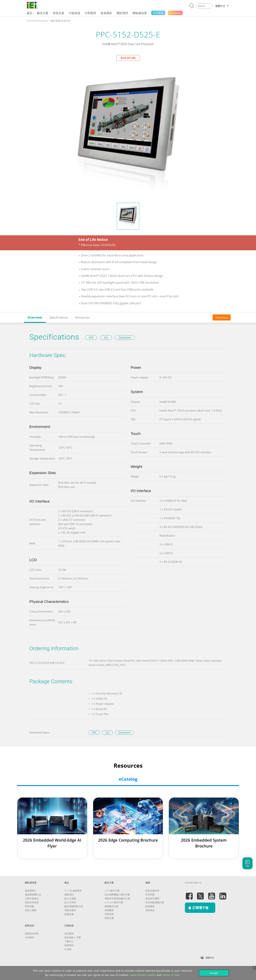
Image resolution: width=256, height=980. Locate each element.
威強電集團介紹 (33, 894)
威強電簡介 (31, 891)
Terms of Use (171, 975)
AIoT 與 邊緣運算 (73, 891)
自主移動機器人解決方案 (117, 894)
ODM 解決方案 (112, 891)
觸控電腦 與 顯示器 (61, 21)
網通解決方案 (111, 906)
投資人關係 (31, 910)
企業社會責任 (32, 898)
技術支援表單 (152, 891)
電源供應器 (70, 910)
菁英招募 (30, 906)
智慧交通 (109, 918)
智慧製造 (109, 914)
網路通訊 (69, 894)
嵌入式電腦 (70, 898)
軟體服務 (150, 906)
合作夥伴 (30, 937)
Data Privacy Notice (143, 975)
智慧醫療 (109, 910)
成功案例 (69, 934)
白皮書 (68, 949)
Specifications (59, 317)
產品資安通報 (152, 898)
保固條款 (150, 910)
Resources (82, 317)
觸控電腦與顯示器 (74, 906)
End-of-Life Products (37, 21)
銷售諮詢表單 (32, 934)
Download (222, 317)
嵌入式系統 (70, 902)
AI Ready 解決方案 (114, 902)
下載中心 (69, 941)
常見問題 (150, 894)
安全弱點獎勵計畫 (155, 902)
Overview (35, 317)
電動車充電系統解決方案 (117, 898)
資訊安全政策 (32, 902)
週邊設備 (69, 914)
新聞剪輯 (69, 945)
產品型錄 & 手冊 (73, 937)
